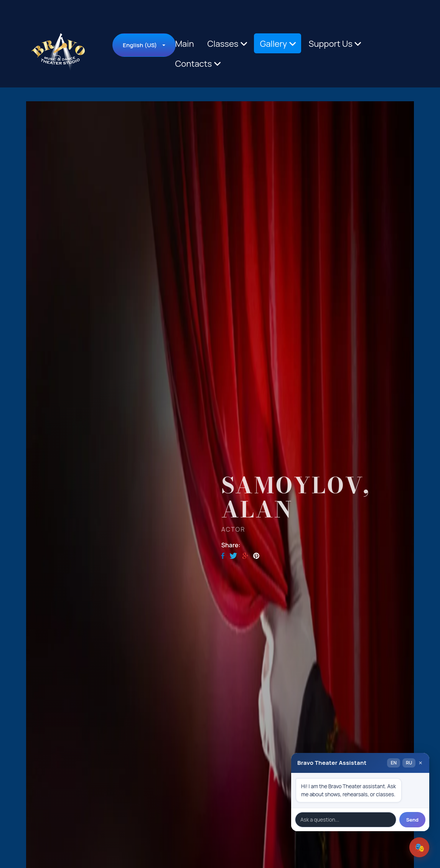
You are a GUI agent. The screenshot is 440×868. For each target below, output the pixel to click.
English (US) (140, 45)
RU (409, 763)
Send (412, 820)
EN (393, 763)
